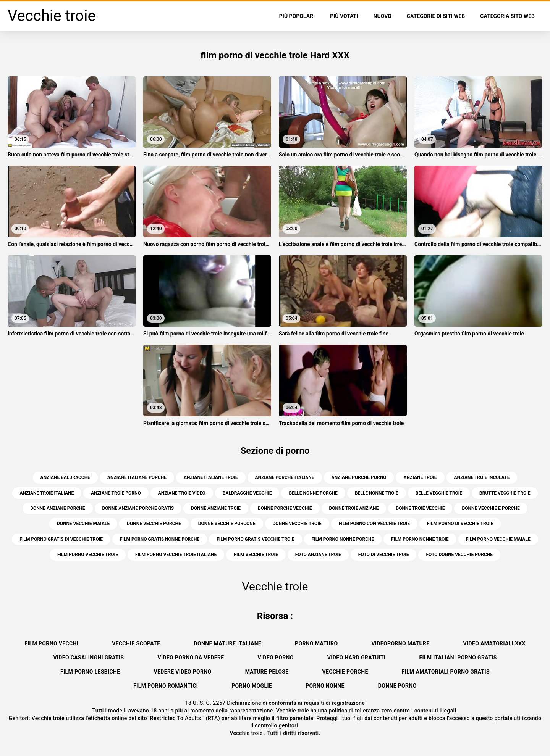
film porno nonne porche (343, 539)
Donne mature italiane (228, 643)
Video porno (275, 658)
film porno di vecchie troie (460, 524)
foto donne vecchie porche (459, 555)
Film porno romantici (166, 686)
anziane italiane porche (137, 477)
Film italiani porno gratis (458, 658)
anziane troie (420, 477)
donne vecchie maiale (83, 524)
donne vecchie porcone (227, 524)
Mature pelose (267, 672)
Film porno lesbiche (90, 672)
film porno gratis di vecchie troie (61, 539)
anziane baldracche (65, 477)
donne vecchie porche (154, 524)
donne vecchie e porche (491, 508)
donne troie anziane (354, 508)
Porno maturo (316, 643)
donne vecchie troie (297, 524)
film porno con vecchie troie (374, 524)
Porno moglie (252, 686)
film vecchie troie (256, 555)
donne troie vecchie (420, 508)
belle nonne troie (377, 493)
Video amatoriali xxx (494, 643)
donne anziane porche (57, 508)
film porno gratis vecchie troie (255, 539)
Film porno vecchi (51, 643)
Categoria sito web (507, 16)
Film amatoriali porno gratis (446, 672)
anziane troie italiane (47, 493)
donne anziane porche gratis (138, 508)
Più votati (344, 16)
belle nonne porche (313, 493)
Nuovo (383, 16)
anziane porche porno (359, 477)
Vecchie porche (345, 672)
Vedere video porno (182, 672)
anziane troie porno (116, 493)
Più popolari (297, 16)
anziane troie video (182, 493)
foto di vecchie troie (384, 555)
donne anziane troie (216, 508)
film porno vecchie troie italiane (176, 555)
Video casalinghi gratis (88, 658)
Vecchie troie (247, 733)
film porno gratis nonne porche (160, 539)
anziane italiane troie (211, 477)
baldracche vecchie (247, 493)
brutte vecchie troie (505, 493)
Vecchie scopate (136, 643)
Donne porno (397, 686)
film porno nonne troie (420, 539)
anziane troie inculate (482, 477)
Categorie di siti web (436, 16)
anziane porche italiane (285, 477)
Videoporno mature (400, 643)
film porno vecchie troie (88, 555)
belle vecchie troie (439, 493)
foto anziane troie (318, 555)
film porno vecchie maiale (498, 539)
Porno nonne (325, 686)
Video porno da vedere (191, 658)
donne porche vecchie (285, 508)
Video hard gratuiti (357, 658)
